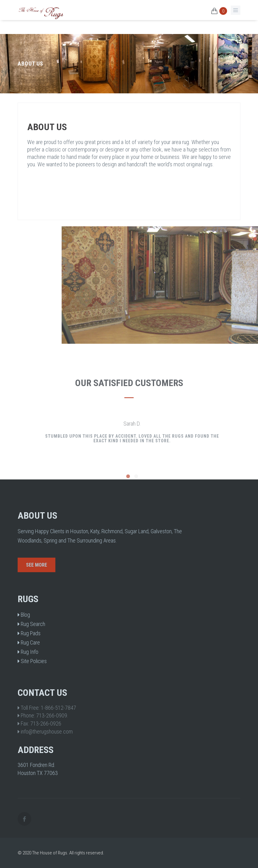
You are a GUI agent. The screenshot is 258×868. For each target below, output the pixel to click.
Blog (24, 615)
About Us (47, 127)
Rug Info (28, 652)
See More (37, 565)
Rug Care (29, 642)
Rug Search (31, 624)
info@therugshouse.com (47, 732)
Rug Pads (29, 633)
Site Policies (32, 661)
